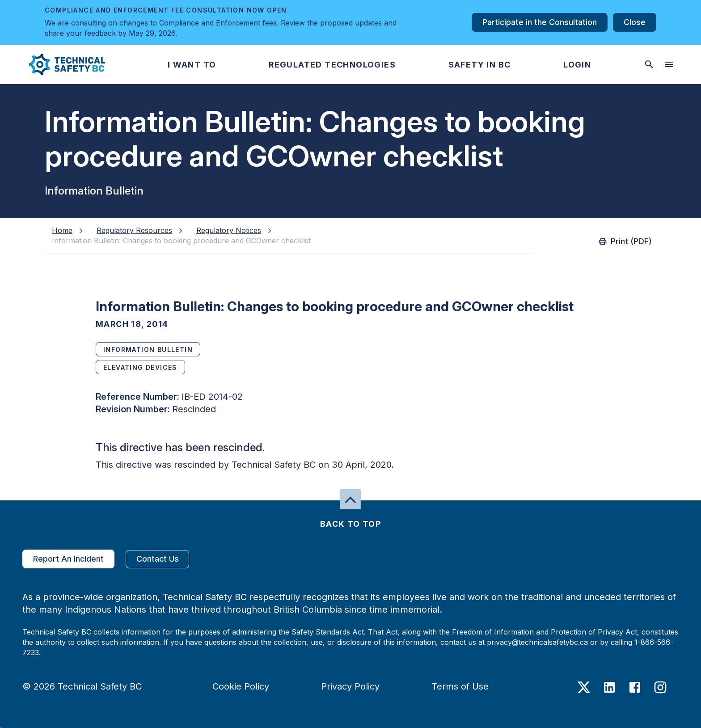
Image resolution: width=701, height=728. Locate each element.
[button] (60, 64)
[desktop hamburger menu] (669, 64)
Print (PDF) (626, 241)
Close (635, 22)
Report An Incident (68, 559)
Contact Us (157, 559)
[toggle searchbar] (649, 64)
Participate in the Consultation (540, 22)
